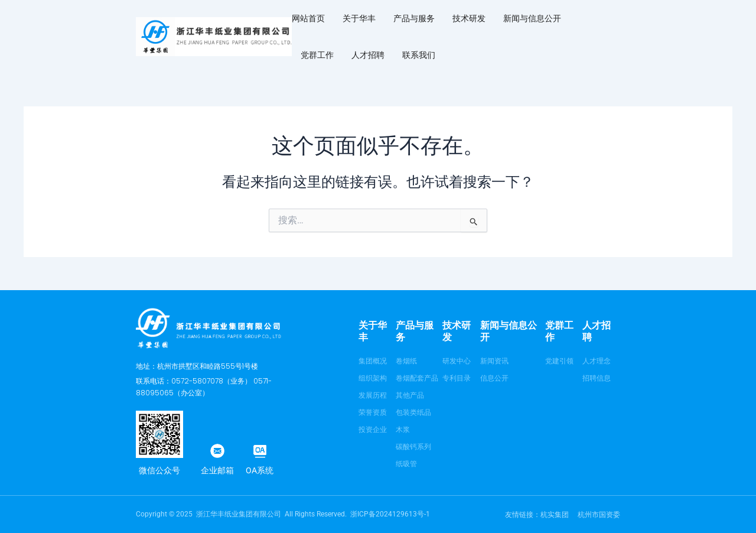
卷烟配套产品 (417, 378)
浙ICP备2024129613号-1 (390, 514)
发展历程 (373, 395)
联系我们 (419, 55)
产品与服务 (414, 18)
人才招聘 (368, 55)
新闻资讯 (494, 361)
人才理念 (597, 361)
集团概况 (373, 361)
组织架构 (373, 378)
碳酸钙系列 (413, 447)
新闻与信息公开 (532, 18)
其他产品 (410, 395)
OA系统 (260, 470)
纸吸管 (406, 464)
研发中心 (457, 361)
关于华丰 (359, 18)
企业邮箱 (217, 470)
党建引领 (559, 361)
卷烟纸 (406, 361)
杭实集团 (555, 515)
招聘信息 (597, 378)
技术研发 (469, 18)
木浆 (403, 430)
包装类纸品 (413, 412)
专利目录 (457, 378)
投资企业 (373, 430)
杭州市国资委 (599, 515)
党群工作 (317, 55)
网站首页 (308, 18)
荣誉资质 (373, 412)
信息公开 (494, 378)
